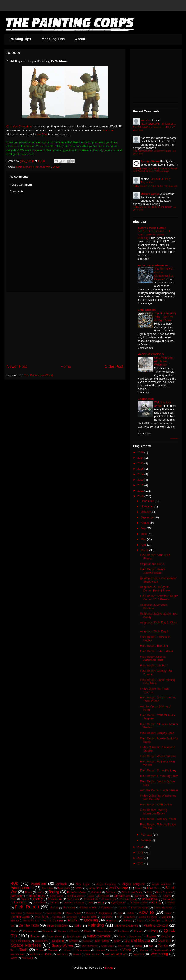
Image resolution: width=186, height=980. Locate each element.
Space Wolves (63, 946)
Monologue (112, 920)
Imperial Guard (20, 917)
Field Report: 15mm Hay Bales (159, 776)
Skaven (87, 941)
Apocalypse (47, 888)
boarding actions (75, 896)
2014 (141, 474)
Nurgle (169, 921)
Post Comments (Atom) (38, 375)
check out (108, 131)
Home (66, 367)
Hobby (131, 913)
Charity (167, 896)
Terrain (163, 946)
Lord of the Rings (148, 917)
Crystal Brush (109, 899)
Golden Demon (34, 913)
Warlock (77, 954)
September (148, 517)
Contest (38, 899)
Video (127, 950)
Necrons (128, 920)
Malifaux (15, 921)
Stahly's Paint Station (152, 228)
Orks (78, 926)
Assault (139, 888)
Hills (120, 913)
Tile (13, 950)
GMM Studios (147, 310)
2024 (141, 458)
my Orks (42, 134)
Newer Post (17, 367)
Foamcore (107, 907)
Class (14, 899)
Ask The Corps (119, 888)
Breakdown (104, 896)
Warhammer (18, 954)
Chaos (152, 896)
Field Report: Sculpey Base (157, 733)
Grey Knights (54, 913)
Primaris (139, 931)
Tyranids (53, 950)
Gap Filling (16, 913)
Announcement (22, 888)
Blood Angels (37, 896)
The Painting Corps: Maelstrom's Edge (152, 127)
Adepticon (38, 884)
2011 (141, 491)
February (147, 835)
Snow (117, 941)
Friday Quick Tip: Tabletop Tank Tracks (152, 207)
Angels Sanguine (133, 884)
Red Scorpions (75, 937)
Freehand (122, 908)
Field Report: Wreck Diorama (158, 756)
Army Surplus (97, 888)
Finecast (54, 908)
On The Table (29, 925)
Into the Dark (89, 917)
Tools (23, 950)
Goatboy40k (146, 399)
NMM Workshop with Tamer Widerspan (164, 361)
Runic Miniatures (20, 941)
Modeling (91, 920)
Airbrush (61, 884)
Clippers (25, 899)
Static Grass (107, 946)
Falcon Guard (139, 902)
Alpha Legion (83, 884)
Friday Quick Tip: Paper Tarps (148, 186)
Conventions (55, 899)
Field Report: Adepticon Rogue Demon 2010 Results (159, 598)
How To (146, 912)
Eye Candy (118, 902)
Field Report (24, 167)
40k (14, 883)
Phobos (15, 931)
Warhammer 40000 (41, 954)
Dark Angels (169, 899)
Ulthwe (67, 950)
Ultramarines (83, 950)
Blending (16, 896)
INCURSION (42, 917)
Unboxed (100, 950)
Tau (151, 946)
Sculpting (58, 941)
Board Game (57, 896)
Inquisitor (57, 917)
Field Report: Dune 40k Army (158, 770)
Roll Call (166, 936)
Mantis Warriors (31, 921)
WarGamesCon (162, 950)
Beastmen (111, 892)
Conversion (73, 899)
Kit (118, 917)
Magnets (166, 917)
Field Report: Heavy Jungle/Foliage (152, 571)
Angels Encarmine (106, 884)
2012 (141, 485)
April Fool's (64, 888)
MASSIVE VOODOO (151, 354)
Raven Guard (54, 936)
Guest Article (74, 913)
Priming (153, 931)
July (144, 528)
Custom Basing (129, 899)
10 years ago (163, 171)
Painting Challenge (126, 926)
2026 (141, 452)
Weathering (159, 954)
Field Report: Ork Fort (154, 665)
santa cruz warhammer (153, 265)
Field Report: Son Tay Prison (158, 819)
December (148, 501)
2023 (141, 463)
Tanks (138, 946)
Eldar (101, 902)
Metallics (74, 920)
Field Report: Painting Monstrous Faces (153, 812)
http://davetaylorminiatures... (158, 124)
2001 (141, 863)
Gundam (90, 913)
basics (40, 892)
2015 (141, 469)
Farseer (171, 902)
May (144, 539)
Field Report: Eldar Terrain (156, 651)
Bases (29, 892)
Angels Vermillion (161, 884)
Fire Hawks (69, 907)
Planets (75, 931)
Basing (54, 892)
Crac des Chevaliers (19, 126)
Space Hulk (165, 941)
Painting (96, 925)
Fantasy (156, 902)
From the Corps (140, 907)
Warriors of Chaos (116, 954)
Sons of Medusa (138, 941)
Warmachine (92, 954)
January (146, 840)
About (80, 39)
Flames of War (42, 167)
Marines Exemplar (53, 920)
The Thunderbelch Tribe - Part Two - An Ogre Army (165, 317)
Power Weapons (105, 931)
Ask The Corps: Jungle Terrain (159, 790)
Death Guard (39, 903)
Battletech (96, 892)
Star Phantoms (89, 946)
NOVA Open (155, 921)
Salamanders (41, 941)
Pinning (62, 931)
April (144, 545)
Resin (122, 937)
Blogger (109, 968)
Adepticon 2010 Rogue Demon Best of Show (155, 589)
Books (91, 896)
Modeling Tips (53, 39)
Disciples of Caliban (74, 903)
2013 (141, 480)
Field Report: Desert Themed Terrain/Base (158, 699)
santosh (146, 120)
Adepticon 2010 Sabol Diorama (154, 606)
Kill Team (107, 917)
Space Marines (26, 945)
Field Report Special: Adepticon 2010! (153, 658)
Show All (174, 438)
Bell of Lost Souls (132, 892)
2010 (141, 496)
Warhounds (62, 954)
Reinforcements (99, 936)
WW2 (56, 167)
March (145, 550)
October (146, 512)
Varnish (114, 950)
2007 (141, 858)
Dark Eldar (21, 902)
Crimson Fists (91, 899)
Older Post (114, 367)
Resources (135, 936)
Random (36, 936)
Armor (79, 888)
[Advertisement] (65, 328)
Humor (168, 913)
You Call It (27, 958)
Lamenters (129, 917)
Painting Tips (20, 39)
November (148, 506)
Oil (12, 926)
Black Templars (164, 892)
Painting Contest (156, 925)
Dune (91, 903)
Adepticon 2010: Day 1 (154, 631)
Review (151, 936)
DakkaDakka (150, 899)
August (146, 523)
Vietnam (144, 950)
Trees (39, 950)
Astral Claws (154, 888)
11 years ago (171, 186)
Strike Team (124, 946)
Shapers (74, 941)
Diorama (55, 902)
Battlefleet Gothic (77, 892)
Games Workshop (163, 908)
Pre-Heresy (124, 931)
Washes (138, 954)
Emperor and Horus (152, 564)
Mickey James (150, 194)
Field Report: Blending (154, 646)
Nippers (141, 921)
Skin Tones (102, 941)
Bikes (149, 892)
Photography (30, 931)
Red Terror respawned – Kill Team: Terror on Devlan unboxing (154, 235)
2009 (141, 847)
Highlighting (106, 913)
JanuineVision (150, 161)
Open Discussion (58, 926)
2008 (141, 853)
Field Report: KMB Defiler (156, 805)
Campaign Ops (122, 896)
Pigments (48, 931)
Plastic (88, 931)
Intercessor (71, 917)
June (144, 534)
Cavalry (139, 896)
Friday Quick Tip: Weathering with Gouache (158, 797)
